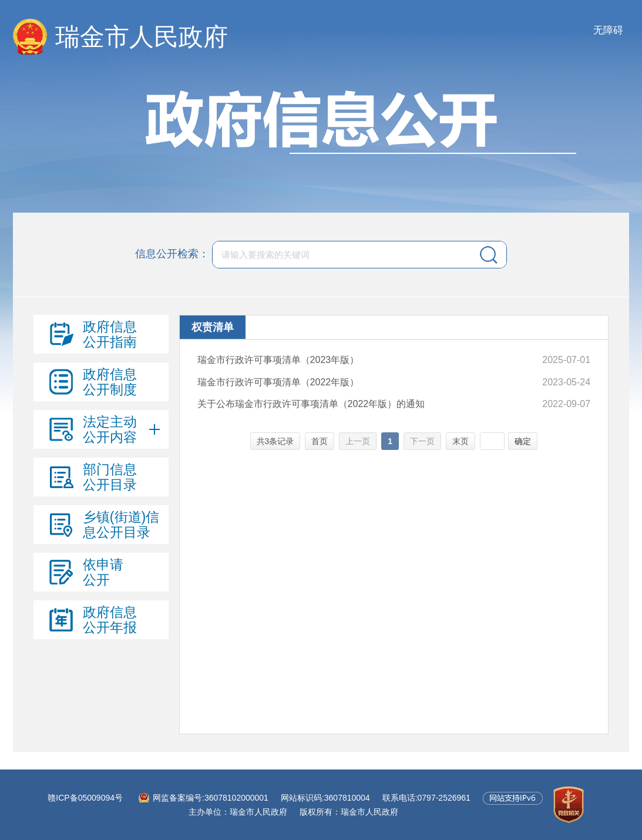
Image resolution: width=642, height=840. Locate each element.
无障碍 (608, 30)
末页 (461, 441)
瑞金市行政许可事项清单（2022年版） (278, 382)
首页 (320, 441)
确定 (523, 441)
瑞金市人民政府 (142, 37)
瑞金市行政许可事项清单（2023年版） (278, 360)
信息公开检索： (172, 254)
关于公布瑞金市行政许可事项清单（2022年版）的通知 (311, 404)
